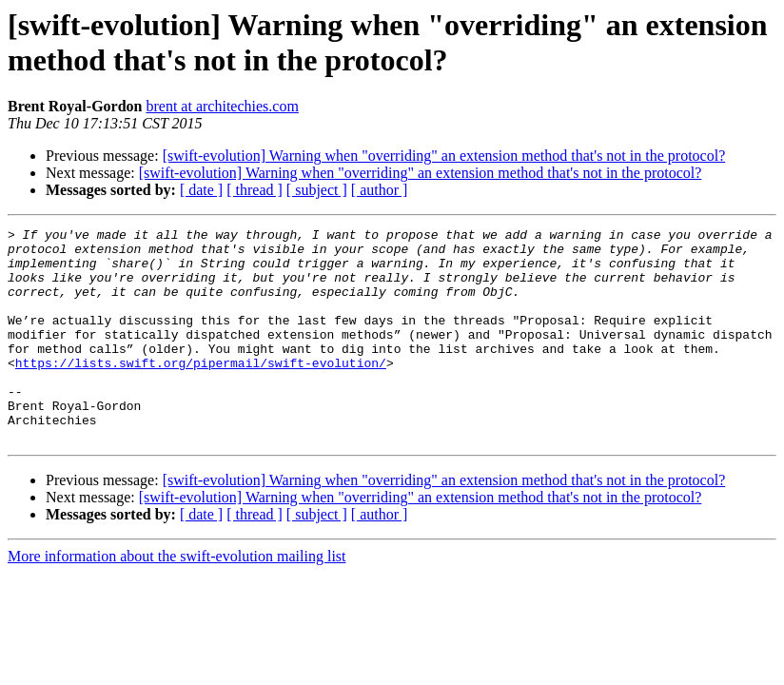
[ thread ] (255, 190)
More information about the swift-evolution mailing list (177, 599)
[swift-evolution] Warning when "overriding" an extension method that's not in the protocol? (444, 156)
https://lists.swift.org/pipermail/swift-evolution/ (201, 391)
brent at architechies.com (222, 106)
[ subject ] (317, 190)
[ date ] (201, 190)
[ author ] (380, 190)
